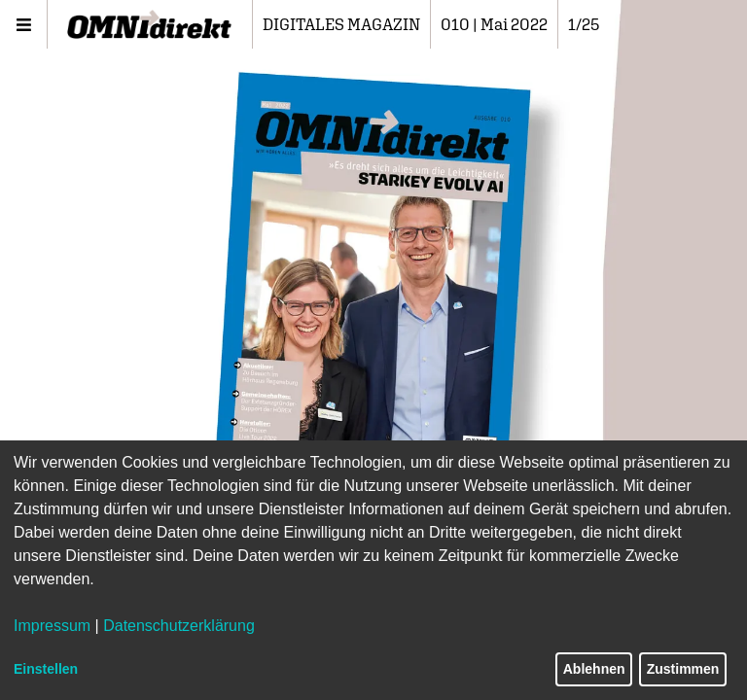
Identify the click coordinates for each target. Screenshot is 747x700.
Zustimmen (683, 669)
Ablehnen (594, 669)
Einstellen (46, 669)
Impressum (52, 626)
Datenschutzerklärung (179, 626)
